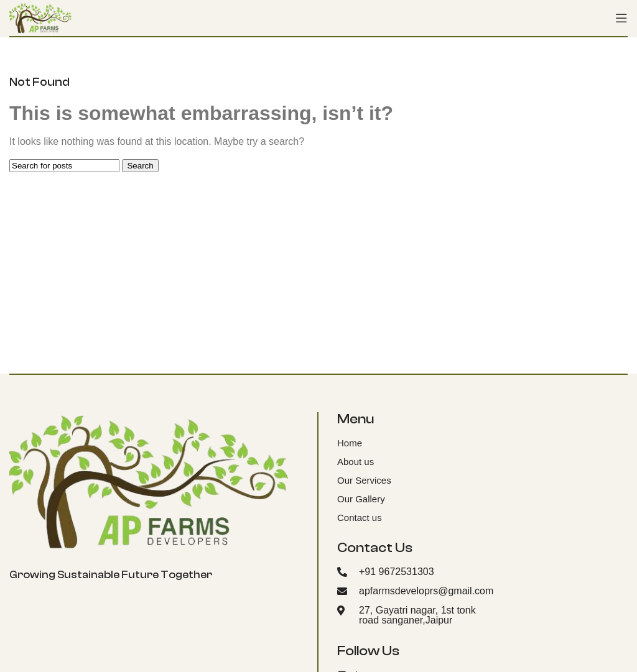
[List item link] (402, 443)
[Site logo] (40, 17)
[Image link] (149, 481)
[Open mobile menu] (621, 18)
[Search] (64, 166)
